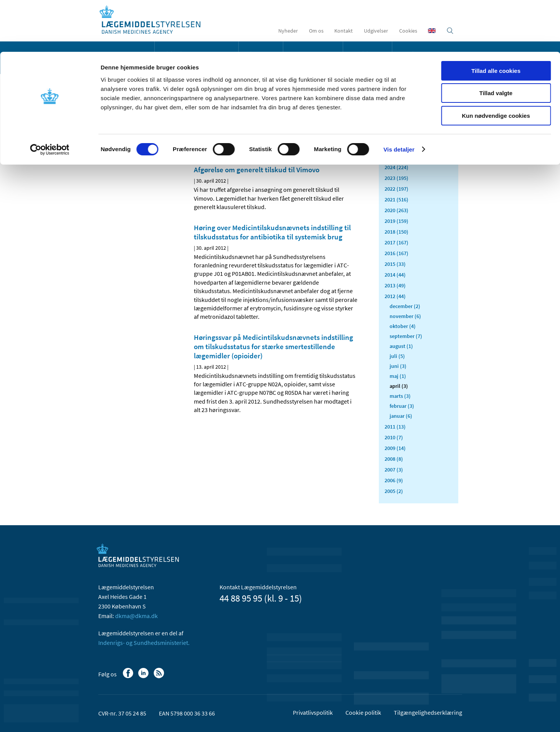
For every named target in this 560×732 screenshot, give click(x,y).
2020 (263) (396, 210)
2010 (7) (394, 437)
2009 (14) (395, 448)
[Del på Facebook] (200, 142)
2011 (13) (395, 427)
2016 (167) (396, 253)
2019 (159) (396, 221)
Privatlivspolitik (313, 712)
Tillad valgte (496, 42)
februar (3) (402, 406)
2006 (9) (394, 480)
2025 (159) (396, 157)
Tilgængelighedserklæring (428, 712)
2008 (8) (394, 459)
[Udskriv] (351, 142)
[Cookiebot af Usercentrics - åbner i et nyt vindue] (50, 98)
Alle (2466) (397, 121)
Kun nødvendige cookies (496, 64)
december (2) (405, 306)
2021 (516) (396, 199)
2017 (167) (396, 242)
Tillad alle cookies (496, 19)
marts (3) (400, 396)
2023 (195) (396, 178)
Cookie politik (363, 712)
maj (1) (398, 376)
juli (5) (397, 356)
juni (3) (398, 366)
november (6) (405, 316)
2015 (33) (395, 264)
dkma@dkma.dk (136, 616)
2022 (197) (396, 189)
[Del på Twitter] (226, 142)
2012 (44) (395, 296)
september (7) (406, 336)
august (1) (401, 346)
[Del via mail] (239, 142)
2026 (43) (395, 146)
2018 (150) (396, 232)
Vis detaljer (399, 98)
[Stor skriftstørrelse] (338, 142)
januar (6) (401, 416)
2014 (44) (395, 275)
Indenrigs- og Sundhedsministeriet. (144, 643)
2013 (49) (395, 285)
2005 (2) (394, 491)
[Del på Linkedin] (213, 142)
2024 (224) (396, 167)
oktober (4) (403, 326)
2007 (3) (394, 470)
